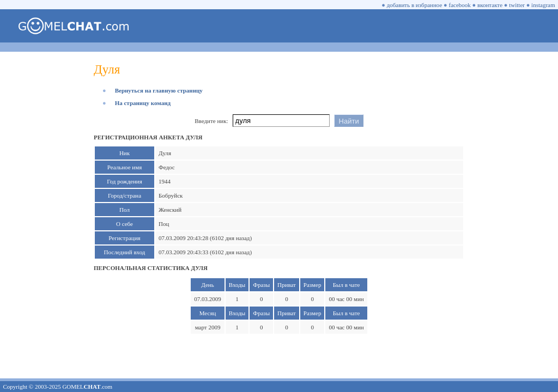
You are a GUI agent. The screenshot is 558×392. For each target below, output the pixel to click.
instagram (543, 5)
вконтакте (490, 5)
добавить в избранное (415, 5)
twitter (517, 5)
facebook (460, 5)
